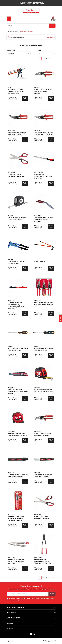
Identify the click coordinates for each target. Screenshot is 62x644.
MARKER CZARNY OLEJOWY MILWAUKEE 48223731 (18, 476)
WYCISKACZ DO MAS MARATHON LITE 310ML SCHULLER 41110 (16, 91)
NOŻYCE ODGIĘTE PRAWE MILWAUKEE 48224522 (43, 434)
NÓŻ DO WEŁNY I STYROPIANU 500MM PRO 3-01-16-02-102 (44, 176)
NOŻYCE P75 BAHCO (41, 261)
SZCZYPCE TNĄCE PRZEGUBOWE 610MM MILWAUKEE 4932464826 (42, 562)
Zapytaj (51, 37)
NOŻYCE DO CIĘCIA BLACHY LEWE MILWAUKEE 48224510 (44, 134)
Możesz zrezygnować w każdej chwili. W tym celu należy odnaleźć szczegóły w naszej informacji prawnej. (32, 599)
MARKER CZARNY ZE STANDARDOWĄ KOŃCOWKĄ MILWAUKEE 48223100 (17, 306)
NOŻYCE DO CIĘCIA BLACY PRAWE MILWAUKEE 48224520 (43, 91)
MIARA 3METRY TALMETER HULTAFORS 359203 (17, 219)
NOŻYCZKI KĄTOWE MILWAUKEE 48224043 (42, 517)
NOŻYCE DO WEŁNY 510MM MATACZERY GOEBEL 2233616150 (43, 220)
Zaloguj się (53, 20)
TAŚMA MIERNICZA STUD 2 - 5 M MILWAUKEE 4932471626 (44, 391)
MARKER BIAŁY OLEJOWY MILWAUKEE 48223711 (43, 476)
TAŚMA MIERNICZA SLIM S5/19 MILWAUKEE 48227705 (18, 434)
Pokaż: (39, 50)
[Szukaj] (31, 26)
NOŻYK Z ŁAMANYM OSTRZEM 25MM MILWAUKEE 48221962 (18, 392)
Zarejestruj (53, 21)
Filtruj (60, 318)
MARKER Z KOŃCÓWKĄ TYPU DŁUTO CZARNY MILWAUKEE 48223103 (16, 518)
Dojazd (10, 628)
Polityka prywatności (49, 641)
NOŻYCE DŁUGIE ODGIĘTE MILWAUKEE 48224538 (17, 134)
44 (51, 59)
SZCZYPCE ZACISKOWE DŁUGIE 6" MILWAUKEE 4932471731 (16, 562)
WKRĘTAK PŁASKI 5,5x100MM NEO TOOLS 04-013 (44, 349)
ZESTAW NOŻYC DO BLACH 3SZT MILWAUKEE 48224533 (43, 304)
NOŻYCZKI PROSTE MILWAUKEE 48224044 (16, 175)
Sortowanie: (11, 50)
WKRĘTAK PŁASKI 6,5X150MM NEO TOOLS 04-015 (18, 349)
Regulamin (10, 641)
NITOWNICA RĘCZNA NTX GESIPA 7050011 (17, 262)
